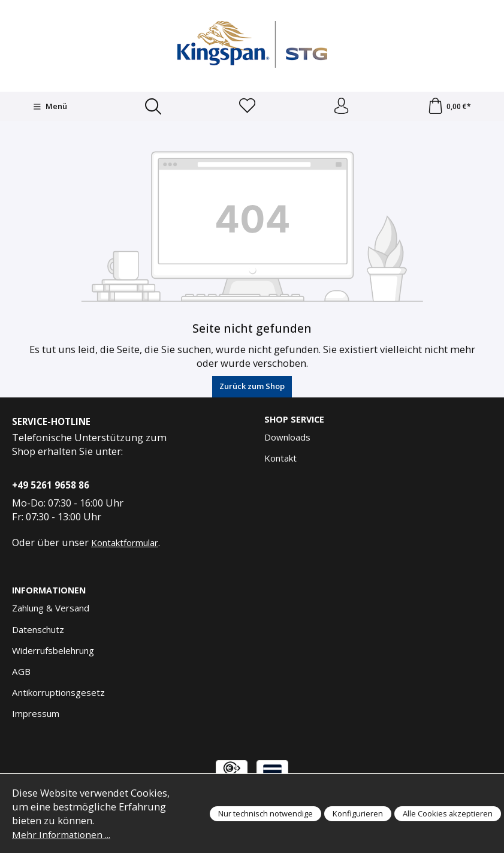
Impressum (36, 716)
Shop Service (295, 422)
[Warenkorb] (449, 107)
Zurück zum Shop (252, 388)
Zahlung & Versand (51, 610)
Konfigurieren (358, 813)
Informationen (51, 593)
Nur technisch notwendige (265, 813)
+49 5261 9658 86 (51, 487)
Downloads (287, 439)
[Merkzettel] (246, 107)
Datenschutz (38, 631)
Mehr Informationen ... (63, 834)
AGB (21, 673)
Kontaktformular (125, 544)
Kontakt (280, 460)
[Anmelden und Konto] (341, 107)
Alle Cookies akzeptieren (448, 813)
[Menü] (49, 107)
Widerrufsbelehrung (53, 652)
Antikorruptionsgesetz (58, 694)
